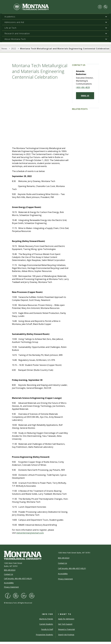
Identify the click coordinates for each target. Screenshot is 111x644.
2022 (14, 49)
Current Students (46, 624)
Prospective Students (44, 635)
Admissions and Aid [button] (14, 22)
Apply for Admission (66, 619)
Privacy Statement (11, 587)
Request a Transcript (66, 629)
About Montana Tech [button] (15, 39)
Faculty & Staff (47, 629)
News (4, 49)
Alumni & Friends (46, 619)
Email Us (85, 96)
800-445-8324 (10, 570)
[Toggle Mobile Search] (105, 7)
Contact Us (8, 574)
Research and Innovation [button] (17, 33)
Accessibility (9, 583)
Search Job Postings (66, 635)
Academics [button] (10, 17)
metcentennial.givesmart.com (30, 533)
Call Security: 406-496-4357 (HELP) (18, 579)
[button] (106, 17)
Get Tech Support (65, 624)
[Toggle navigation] (100, 7)
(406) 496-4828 (83, 87)
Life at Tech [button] (10, 28)
